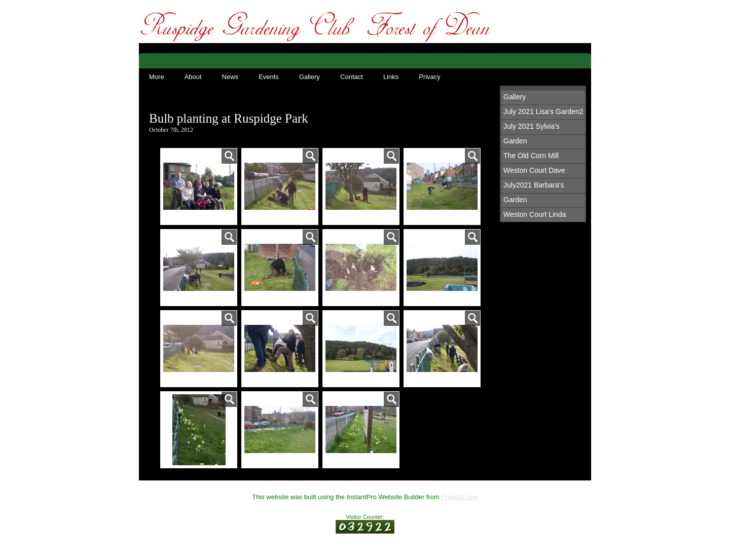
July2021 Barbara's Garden (534, 192)
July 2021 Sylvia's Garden (532, 134)
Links (391, 77)
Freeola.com (460, 497)
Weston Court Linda (535, 214)
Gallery (309, 77)
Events (269, 77)
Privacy (430, 77)
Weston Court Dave (534, 170)
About (193, 77)
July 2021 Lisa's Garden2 (543, 111)
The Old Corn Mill (531, 156)
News (230, 77)
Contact (352, 77)
